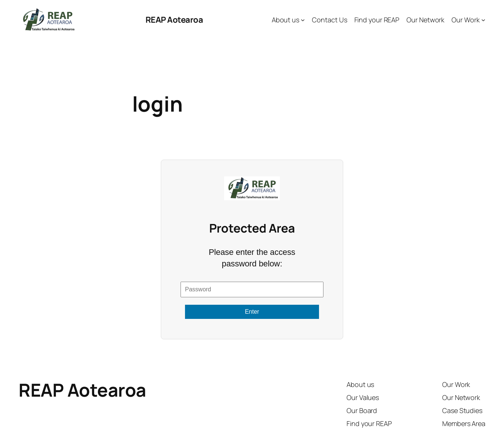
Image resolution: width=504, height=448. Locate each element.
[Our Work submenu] (483, 20)
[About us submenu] (303, 20)
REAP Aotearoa (174, 20)
